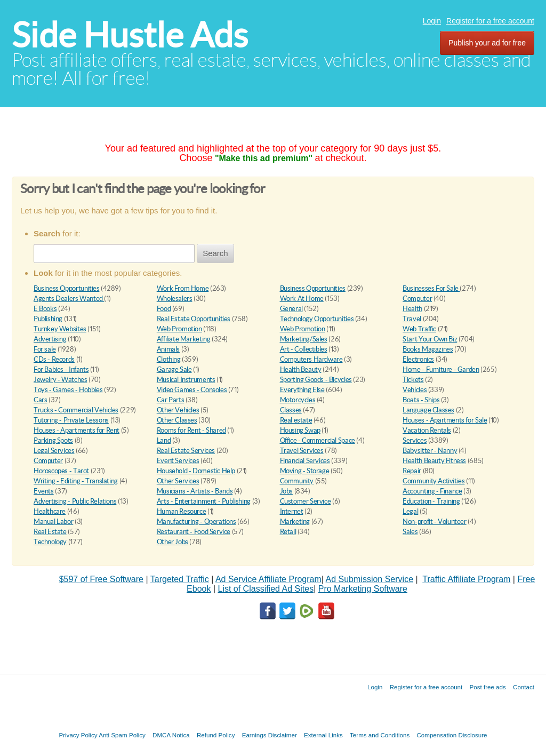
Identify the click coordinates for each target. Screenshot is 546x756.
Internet (292, 511)
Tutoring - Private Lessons (71, 420)
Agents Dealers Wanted (69, 299)
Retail (288, 532)
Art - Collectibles (304, 349)
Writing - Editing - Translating (76, 481)
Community (297, 481)
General (291, 309)
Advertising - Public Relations (75, 501)
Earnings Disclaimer (270, 735)
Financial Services (305, 461)
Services (415, 440)
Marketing (295, 522)
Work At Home (302, 299)
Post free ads (487, 687)
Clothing (169, 359)
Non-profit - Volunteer (434, 522)
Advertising (50, 339)
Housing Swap (300, 430)
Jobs (286, 491)
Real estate (296, 420)
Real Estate (50, 532)
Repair (412, 471)
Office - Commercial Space (318, 440)
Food (164, 309)
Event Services (178, 461)
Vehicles (415, 390)
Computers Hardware (311, 359)
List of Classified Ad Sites (266, 589)
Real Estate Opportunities (194, 319)
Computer (417, 299)
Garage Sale (174, 369)
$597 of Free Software (101, 579)
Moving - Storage (305, 471)
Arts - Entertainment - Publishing (204, 501)
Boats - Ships (421, 400)
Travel (412, 319)
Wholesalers (175, 299)
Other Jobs (172, 542)
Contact (524, 687)
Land (164, 440)
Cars (40, 400)
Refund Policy (216, 735)
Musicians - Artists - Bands (195, 491)
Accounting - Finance (432, 491)
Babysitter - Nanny (430, 451)
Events (44, 491)
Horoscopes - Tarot (61, 471)
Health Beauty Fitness (434, 461)
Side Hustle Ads (130, 35)
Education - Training (431, 501)
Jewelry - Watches (60, 380)
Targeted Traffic (180, 579)
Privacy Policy (78, 735)
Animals (168, 349)
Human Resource (182, 511)
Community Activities (433, 481)
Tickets (413, 380)
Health (412, 309)
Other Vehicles (178, 410)
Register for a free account (490, 21)
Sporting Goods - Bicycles (316, 380)
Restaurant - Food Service (194, 532)
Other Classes (177, 420)
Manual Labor (53, 522)
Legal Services (54, 451)
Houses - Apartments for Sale (445, 420)
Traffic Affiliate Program (466, 579)
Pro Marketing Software (363, 589)
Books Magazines (428, 349)
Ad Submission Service (370, 579)
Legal (410, 511)
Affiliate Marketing (184, 339)
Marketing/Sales (304, 339)
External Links (323, 735)
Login (432, 21)
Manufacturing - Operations (196, 522)
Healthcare (50, 511)
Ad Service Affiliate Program (268, 579)
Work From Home (183, 288)
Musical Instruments (186, 380)
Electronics (418, 359)
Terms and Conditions (380, 735)
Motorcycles (298, 400)
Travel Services (302, 451)
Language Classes (428, 410)
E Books (45, 309)
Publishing (48, 319)
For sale (45, 349)
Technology (50, 542)
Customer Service (306, 501)
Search (215, 253)
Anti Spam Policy (122, 735)
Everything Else (302, 390)
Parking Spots (53, 440)
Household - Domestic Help (196, 471)
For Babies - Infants (61, 369)
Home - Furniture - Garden (441, 369)
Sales (410, 532)
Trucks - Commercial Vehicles (76, 410)
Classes (291, 410)
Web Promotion (179, 329)
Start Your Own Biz (430, 339)
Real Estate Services (186, 451)
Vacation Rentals (427, 430)
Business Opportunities (66, 288)
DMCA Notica (171, 735)
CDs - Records (54, 359)
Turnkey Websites (60, 329)
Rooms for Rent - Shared (191, 430)
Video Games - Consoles (192, 390)
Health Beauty (301, 369)
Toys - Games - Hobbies (68, 390)
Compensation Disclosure (452, 735)
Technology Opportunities (317, 319)
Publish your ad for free (487, 43)
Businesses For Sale (431, 288)
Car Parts (171, 400)
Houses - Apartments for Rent (77, 430)
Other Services (178, 481)
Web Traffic (419, 329)
